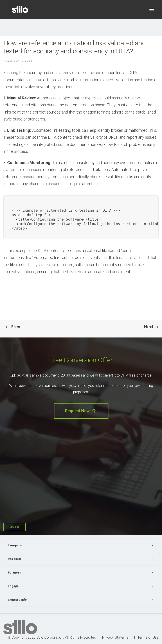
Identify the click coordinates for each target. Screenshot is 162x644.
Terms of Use (148, 637)
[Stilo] (20, 9)
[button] (152, 9)
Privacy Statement (117, 637)
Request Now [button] (81, 411)
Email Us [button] (15, 527)
